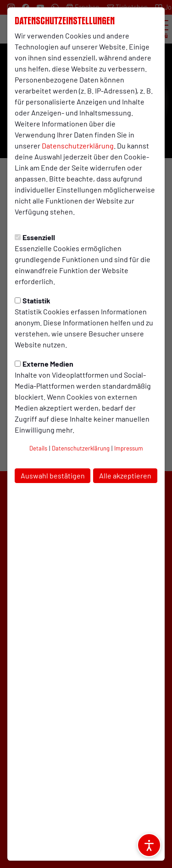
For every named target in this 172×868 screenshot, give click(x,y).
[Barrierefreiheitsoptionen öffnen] (149, 845)
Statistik (33, 300)
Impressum (129, 448)
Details (38, 448)
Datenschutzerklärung (78, 146)
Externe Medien (44, 364)
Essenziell (35, 237)
